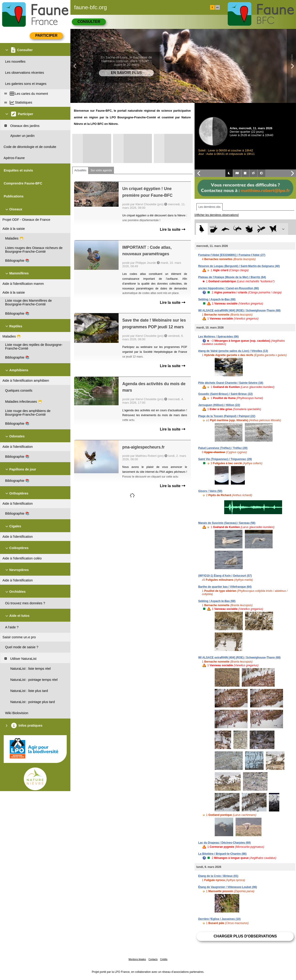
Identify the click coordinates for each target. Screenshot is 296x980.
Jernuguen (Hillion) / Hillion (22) (219, 405)
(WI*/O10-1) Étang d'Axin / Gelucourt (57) (225, 576)
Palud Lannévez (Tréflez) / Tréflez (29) (223, 448)
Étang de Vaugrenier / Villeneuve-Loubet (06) (228, 887)
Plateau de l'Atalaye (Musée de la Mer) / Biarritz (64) (232, 277)
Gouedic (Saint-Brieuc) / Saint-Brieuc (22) (225, 394)
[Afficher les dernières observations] (217, 215)
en (217, 7)
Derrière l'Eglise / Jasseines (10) (219, 919)
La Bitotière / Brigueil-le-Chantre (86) (222, 854)
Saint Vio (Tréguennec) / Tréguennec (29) (225, 459)
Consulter (89, 22)
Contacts (153, 959)
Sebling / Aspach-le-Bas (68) (217, 299)
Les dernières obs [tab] (209, 207)
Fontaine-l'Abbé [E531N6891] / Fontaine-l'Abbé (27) (232, 255)
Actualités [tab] (80, 170)
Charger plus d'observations (245, 936)
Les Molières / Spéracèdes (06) (219, 337)
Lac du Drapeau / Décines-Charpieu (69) (225, 843)
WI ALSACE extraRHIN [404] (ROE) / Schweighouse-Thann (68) (239, 310)
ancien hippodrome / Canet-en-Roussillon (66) (229, 288)
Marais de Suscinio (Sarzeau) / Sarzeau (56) (227, 523)
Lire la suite (172, 229)
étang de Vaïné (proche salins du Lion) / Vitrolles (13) (233, 351)
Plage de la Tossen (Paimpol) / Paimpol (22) (227, 416)
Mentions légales (137, 959)
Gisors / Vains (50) (210, 491)
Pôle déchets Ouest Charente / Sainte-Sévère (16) (231, 383)
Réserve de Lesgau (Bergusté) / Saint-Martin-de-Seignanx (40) (239, 266)
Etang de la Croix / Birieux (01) (218, 876)
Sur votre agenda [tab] (101, 170)
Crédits (164, 959)
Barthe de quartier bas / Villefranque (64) (225, 587)
